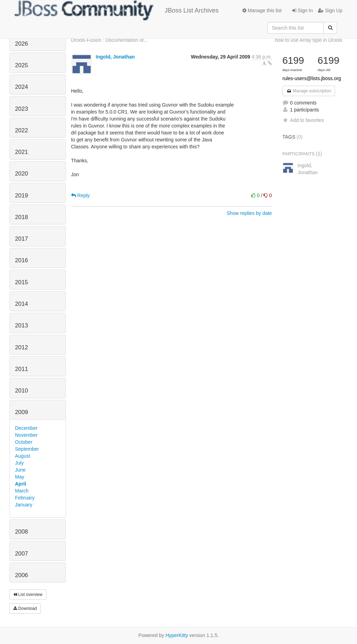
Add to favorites (303, 120)
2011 (21, 369)
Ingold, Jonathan (115, 57)
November (26, 435)
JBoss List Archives (117, 10)
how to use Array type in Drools (309, 40)
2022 (21, 130)
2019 (21, 196)
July (19, 463)
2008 (21, 532)
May (20, 477)
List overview (28, 595)
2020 (21, 174)
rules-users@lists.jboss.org (312, 78)
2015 (21, 282)
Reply (81, 195)
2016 (21, 260)
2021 (21, 152)
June (20, 470)
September (27, 449)
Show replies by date (249, 213)
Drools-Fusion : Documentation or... (109, 40)
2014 (21, 304)
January (24, 505)
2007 (21, 554)
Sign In (302, 10)
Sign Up (330, 10)
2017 (21, 239)
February (25, 498)
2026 (21, 44)
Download (25, 608)
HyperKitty (177, 635)
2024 (21, 87)
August (23, 456)
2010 (21, 391)
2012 (21, 347)
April (21, 484)
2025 (21, 65)
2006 (21, 575)
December (26, 428)
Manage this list (262, 10)
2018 (21, 217)
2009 (21, 412)
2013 (21, 325)
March (22, 491)
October (24, 442)
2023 (21, 109)
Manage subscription (309, 91)
